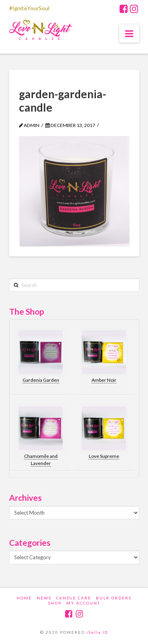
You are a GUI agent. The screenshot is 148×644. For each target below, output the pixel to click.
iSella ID (97, 632)
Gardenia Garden (41, 380)
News (44, 598)
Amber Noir (104, 380)
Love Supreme (104, 456)
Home (24, 598)
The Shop (27, 311)
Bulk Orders (114, 598)
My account (83, 603)
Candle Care (74, 598)
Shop (55, 603)
